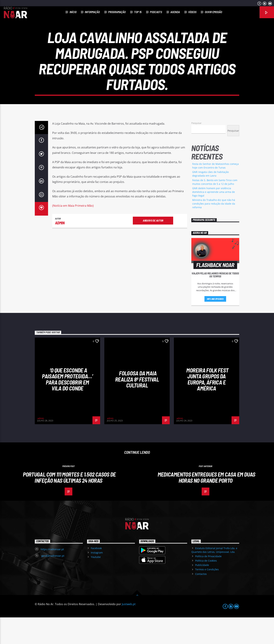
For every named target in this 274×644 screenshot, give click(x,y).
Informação (92, 12)
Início (73, 12)
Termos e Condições (207, 596)
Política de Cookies (206, 587)
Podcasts (156, 12)
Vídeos (192, 12)
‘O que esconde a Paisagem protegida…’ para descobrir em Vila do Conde (67, 406)
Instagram (97, 579)
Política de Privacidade (208, 583)
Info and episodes (215, 325)
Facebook (96, 575)
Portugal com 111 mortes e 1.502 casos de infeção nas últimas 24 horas (69, 504)
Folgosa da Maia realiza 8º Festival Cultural (137, 406)
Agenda (175, 12)
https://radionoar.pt (52, 576)
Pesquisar (196, 150)
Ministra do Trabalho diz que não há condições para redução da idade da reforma (214, 230)
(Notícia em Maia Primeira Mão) (73, 232)
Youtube (96, 584)
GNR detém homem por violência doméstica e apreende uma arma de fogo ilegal (214, 218)
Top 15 (138, 12)
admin (60, 249)
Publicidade (202, 592)
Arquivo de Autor (153, 247)
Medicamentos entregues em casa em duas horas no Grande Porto (206, 504)
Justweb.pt (129, 631)
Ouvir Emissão (213, 12)
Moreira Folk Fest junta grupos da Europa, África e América (207, 406)
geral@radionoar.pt (53, 582)
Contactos (201, 601)
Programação (117, 12)
